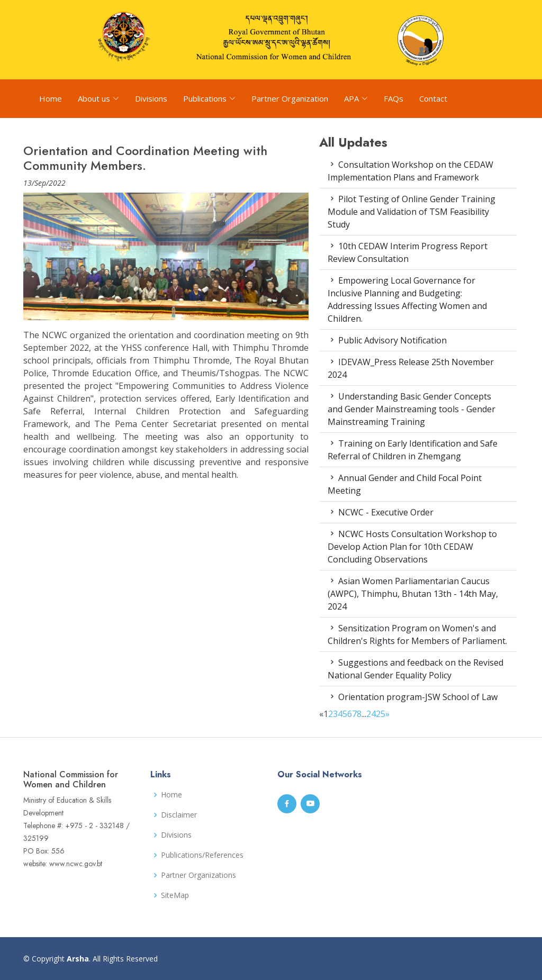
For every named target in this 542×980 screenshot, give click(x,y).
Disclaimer (179, 815)
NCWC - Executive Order (381, 512)
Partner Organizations (198, 875)
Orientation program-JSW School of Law (413, 697)
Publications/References (202, 855)
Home (51, 98)
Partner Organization (290, 98)
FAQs (394, 98)
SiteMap (175, 895)
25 (381, 714)
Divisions (151, 98)
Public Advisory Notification (387, 340)
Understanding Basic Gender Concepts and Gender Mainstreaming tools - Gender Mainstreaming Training (412, 409)
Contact (433, 98)
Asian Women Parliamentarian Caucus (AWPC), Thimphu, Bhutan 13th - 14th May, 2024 (413, 594)
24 (371, 714)
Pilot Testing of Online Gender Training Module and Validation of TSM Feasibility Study (412, 212)
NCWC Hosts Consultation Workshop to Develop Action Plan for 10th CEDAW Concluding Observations (412, 547)
